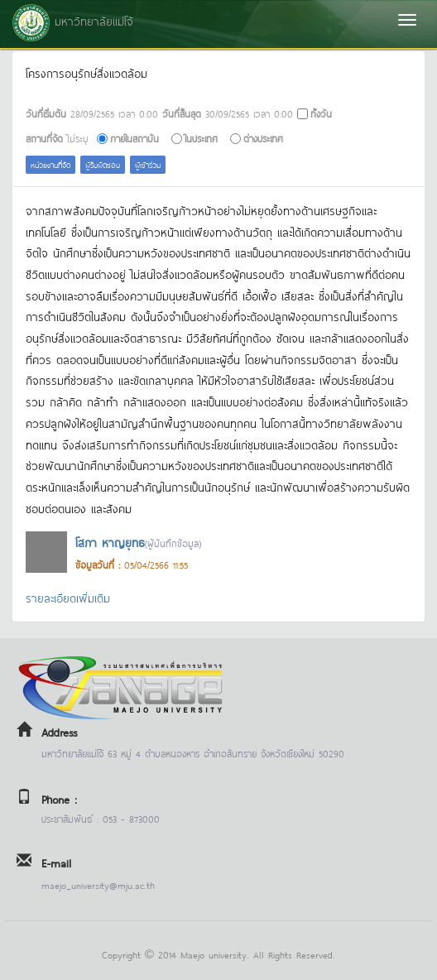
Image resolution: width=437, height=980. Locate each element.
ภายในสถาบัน (134, 138)
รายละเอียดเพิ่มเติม (68, 597)
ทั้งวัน (321, 113)
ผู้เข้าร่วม (148, 164)
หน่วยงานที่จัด (50, 164)
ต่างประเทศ (263, 138)
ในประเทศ (201, 138)
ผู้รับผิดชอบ (103, 164)
